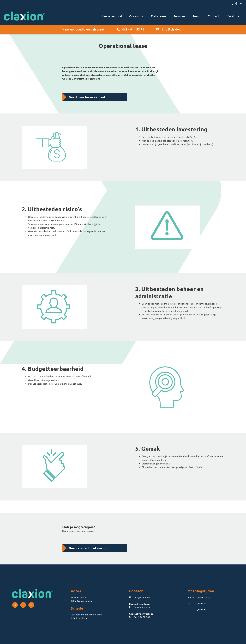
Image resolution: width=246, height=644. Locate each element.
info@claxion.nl (170, 29)
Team (197, 16)
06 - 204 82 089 (140, 617)
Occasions (136, 16)
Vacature (233, 16)
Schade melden (79, 618)
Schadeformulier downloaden (86, 614)
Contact (213, 16)
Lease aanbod (112, 16)
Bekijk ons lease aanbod (87, 97)
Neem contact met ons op (88, 548)
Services (179, 16)
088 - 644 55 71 (130, 29)
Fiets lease (159, 16)
